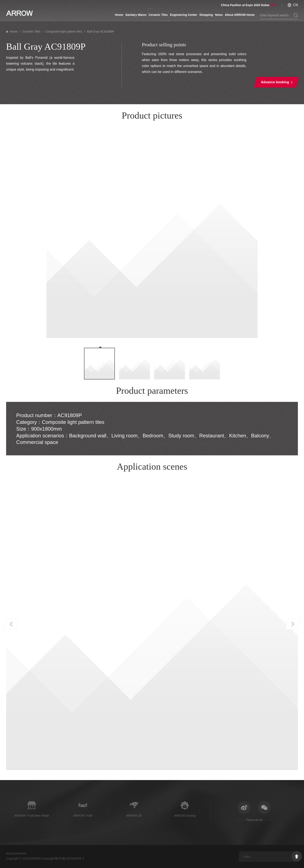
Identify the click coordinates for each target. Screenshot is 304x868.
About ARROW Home (240, 15)
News (219, 15)
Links (246, 857)
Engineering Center (184, 15)
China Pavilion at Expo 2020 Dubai (245, 5)
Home (119, 15)
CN (295, 5)
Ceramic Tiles (158, 15)
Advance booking (275, 82)
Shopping (206, 15)
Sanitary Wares (136, 15)
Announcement (16, 853)
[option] (152, 232)
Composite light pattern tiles (64, 31)
